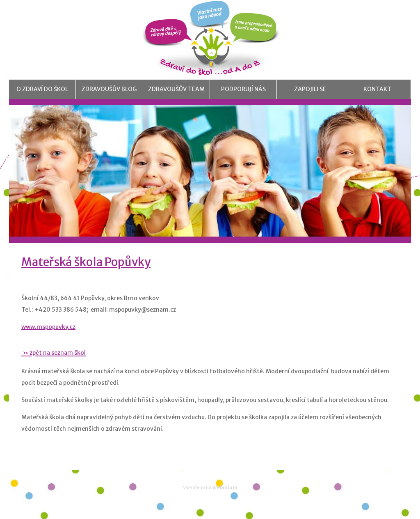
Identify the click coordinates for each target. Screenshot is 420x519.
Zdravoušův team (176, 96)
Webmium (225, 502)
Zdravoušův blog (109, 96)
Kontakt (377, 96)
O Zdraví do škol (42, 96)
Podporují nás (243, 96)
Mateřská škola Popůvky (86, 276)
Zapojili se (310, 96)
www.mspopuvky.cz (48, 341)
